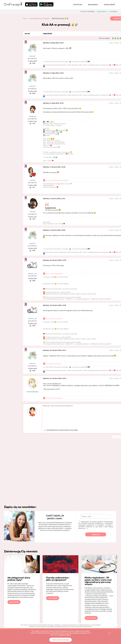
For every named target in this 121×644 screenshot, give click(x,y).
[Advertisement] (12, 44)
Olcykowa (32, 116)
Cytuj (111, 43)
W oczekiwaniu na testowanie (40, 18)
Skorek (32, 212)
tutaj (86, 528)
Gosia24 (32, 180)
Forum (25, 18)
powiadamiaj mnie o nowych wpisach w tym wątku (61, 430)
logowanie (113, 12)
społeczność (109, 5)
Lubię (116, 43)
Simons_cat (32, 273)
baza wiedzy (93, 5)
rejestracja (102, 12)
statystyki (78, 5)
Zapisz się (96, 534)
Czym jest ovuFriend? (87, 12)
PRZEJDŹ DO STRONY (60, 640)
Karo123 (32, 56)
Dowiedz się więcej (65, 635)
